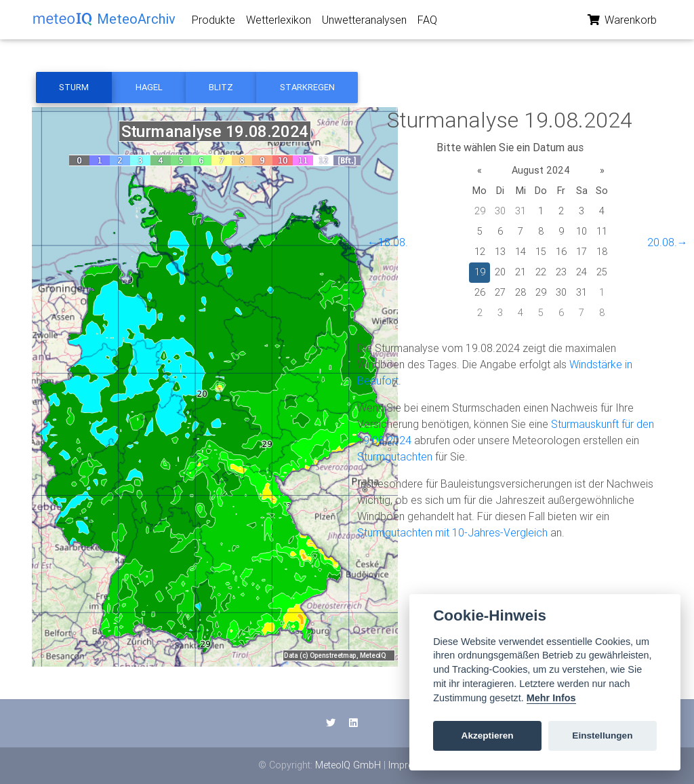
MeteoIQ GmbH (348, 765)
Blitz (221, 87)
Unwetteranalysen (364, 22)
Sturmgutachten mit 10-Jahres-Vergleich (452, 532)
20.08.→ (668, 242)
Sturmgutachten (395, 456)
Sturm (74, 87)
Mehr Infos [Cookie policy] (551, 698)
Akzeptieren (488, 736)
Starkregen (307, 87)
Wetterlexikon (279, 22)
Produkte (213, 22)
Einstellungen (602, 736)
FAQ (427, 22)
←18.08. (388, 242)
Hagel (149, 87)
